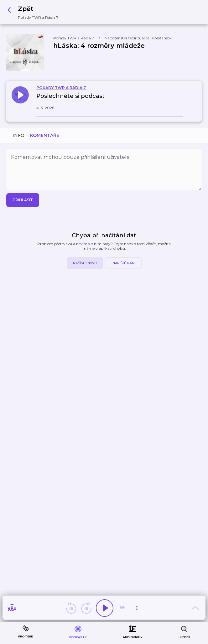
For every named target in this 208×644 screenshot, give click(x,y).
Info (18, 135)
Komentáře (45, 135)
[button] (35, 12)
